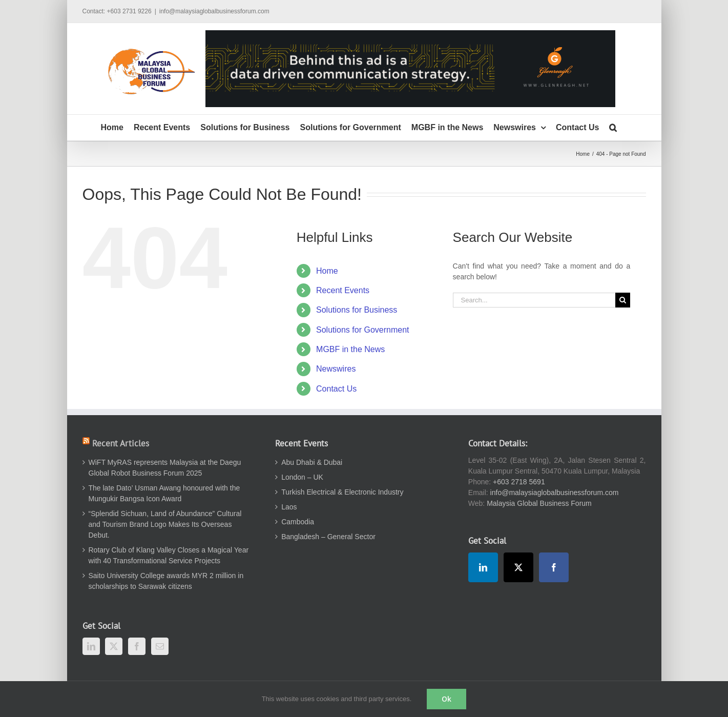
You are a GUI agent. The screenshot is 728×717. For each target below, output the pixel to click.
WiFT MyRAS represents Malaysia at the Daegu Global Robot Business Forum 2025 (165, 468)
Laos (289, 507)
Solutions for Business (357, 310)
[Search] (623, 300)
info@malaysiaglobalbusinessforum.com (214, 11)
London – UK (302, 477)
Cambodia (298, 522)
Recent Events (343, 290)
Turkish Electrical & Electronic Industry (342, 492)
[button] (613, 128)
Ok (446, 699)
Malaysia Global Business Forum (539, 503)
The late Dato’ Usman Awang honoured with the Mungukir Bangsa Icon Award (164, 493)
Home (327, 271)
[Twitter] (114, 646)
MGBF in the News (350, 349)
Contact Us (336, 389)
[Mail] (160, 646)
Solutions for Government (362, 330)
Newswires (336, 369)
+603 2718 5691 (519, 482)
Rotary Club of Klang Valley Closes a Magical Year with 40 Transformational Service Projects (169, 555)
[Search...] (534, 300)
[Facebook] (137, 646)
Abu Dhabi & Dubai (312, 462)
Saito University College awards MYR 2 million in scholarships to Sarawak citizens (166, 581)
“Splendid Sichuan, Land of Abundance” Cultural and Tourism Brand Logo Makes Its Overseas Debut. (165, 524)
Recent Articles (121, 443)
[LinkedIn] (91, 646)
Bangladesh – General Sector (328, 537)
